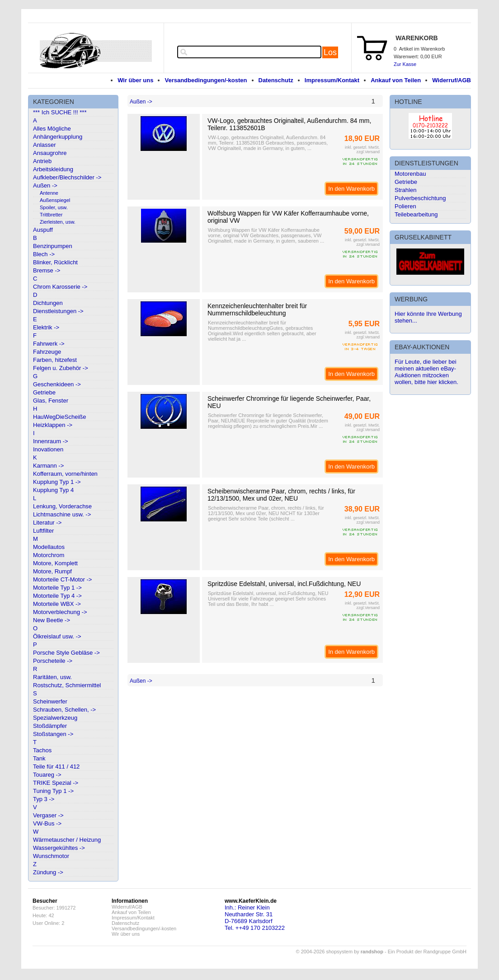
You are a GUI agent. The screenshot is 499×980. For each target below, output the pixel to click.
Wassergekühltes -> (59, 848)
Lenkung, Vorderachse (62, 506)
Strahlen (405, 190)
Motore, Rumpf (52, 571)
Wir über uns (135, 80)
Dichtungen (48, 303)
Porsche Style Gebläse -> (66, 653)
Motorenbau (410, 174)
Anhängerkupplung (58, 137)
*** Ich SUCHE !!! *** (60, 112)
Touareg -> (47, 775)
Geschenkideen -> (57, 384)
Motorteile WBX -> (57, 604)
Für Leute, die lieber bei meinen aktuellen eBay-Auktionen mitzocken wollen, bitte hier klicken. (426, 372)
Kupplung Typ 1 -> (57, 482)
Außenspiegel (55, 200)
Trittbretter (51, 215)
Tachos (42, 750)
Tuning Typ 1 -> (53, 791)
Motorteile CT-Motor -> (62, 579)
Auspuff (43, 230)
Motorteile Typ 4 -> (57, 596)
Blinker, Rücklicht (55, 262)
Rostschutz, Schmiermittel (67, 685)
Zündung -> (48, 872)
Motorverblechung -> (60, 612)
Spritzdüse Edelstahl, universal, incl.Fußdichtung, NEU (284, 584)
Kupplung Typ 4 (53, 490)
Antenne (49, 193)
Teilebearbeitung (416, 214)
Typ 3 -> (44, 799)
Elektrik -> (46, 327)
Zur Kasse (405, 64)
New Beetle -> (52, 620)
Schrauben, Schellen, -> (64, 710)
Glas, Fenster (51, 401)
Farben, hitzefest (55, 360)
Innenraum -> (51, 441)
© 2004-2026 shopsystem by (340, 952)
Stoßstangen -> (53, 734)
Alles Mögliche (52, 129)
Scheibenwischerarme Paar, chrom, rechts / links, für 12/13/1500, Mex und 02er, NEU (281, 495)
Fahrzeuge (47, 352)
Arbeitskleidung (53, 169)
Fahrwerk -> (49, 344)
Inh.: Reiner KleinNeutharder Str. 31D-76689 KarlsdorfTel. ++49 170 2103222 (255, 918)
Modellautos (49, 547)
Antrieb (42, 161)
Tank (39, 758)
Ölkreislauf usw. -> (57, 636)
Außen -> (45, 185)
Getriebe (44, 392)
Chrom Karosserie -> (60, 287)
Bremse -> (47, 270)
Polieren (405, 206)
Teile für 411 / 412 (56, 767)
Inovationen (48, 449)
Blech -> (44, 254)
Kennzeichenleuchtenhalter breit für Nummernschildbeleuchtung (257, 309)
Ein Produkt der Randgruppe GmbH (427, 952)
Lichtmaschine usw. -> (62, 514)
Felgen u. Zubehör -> (61, 368)
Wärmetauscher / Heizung (67, 840)
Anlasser (45, 145)
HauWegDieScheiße (60, 417)
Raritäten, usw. (52, 677)
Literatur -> (47, 523)
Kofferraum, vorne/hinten (65, 474)
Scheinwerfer (50, 701)
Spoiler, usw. (54, 207)
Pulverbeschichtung (420, 198)
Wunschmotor (51, 856)
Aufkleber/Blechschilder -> (67, 177)
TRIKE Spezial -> (56, 783)
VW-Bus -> (47, 823)
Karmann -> (48, 466)
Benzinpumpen (53, 246)
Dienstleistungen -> (58, 311)
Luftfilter (43, 531)
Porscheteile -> (53, 661)
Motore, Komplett (55, 563)
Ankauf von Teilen (396, 80)
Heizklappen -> (53, 425)
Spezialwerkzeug (55, 718)
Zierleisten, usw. (58, 222)
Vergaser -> (48, 815)
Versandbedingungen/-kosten (206, 80)
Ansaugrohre (50, 153)
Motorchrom (49, 555)
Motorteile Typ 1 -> (57, 588)
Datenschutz (276, 80)
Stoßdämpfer (50, 726)
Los (330, 52)
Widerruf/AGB (452, 80)
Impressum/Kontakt (332, 80)
